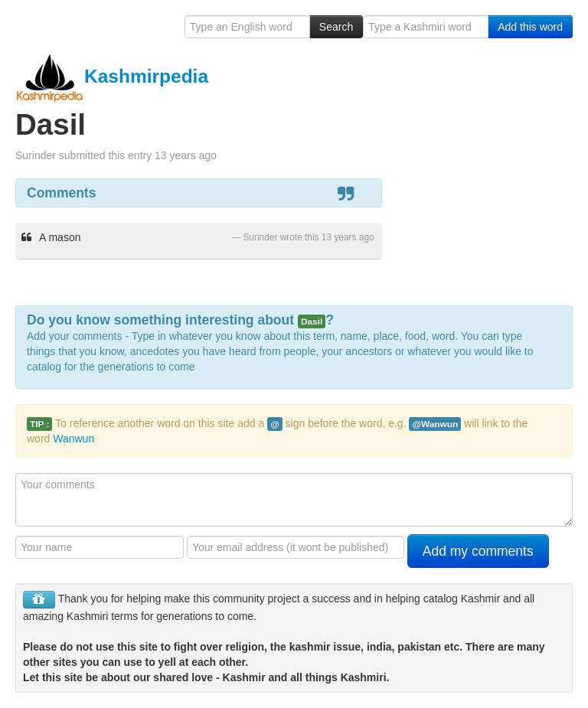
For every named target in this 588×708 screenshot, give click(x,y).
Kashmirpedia (112, 76)
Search (336, 27)
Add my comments (478, 551)
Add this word (530, 27)
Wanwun (73, 439)
